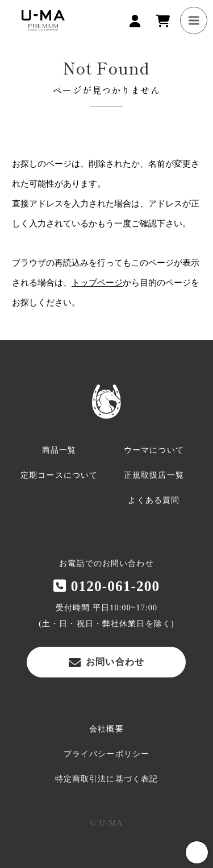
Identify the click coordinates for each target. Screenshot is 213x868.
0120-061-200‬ (107, 586)
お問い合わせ (106, 662)
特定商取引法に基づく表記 (106, 779)
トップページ (97, 283)
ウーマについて (154, 450)
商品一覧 (59, 450)
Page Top (197, 852)
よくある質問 (154, 500)
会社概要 (106, 729)
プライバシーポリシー (106, 754)
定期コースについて (59, 475)
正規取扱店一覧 (154, 475)
